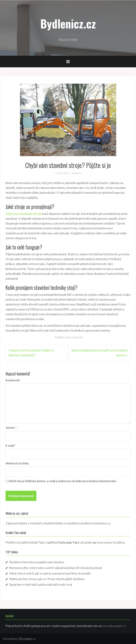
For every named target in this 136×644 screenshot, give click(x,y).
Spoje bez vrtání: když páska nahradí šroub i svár (41, 584)
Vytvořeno (10, 639)
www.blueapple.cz (114, 626)
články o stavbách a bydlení (73, 523)
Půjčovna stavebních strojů (24, 214)
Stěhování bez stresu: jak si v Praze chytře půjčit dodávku (47, 579)
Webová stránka (17, 463)
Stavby (78, 337)
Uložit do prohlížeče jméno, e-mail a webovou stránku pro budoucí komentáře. (63, 481)
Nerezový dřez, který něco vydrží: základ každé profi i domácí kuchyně (56, 568)
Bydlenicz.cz (68, 23)
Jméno (11, 428)
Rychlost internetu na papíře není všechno (37, 562)
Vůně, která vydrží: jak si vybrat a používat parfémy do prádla (50, 573)
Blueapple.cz (28, 639)
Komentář (13, 380)
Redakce (76, 173)
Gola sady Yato (69, 542)
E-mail (11, 446)
